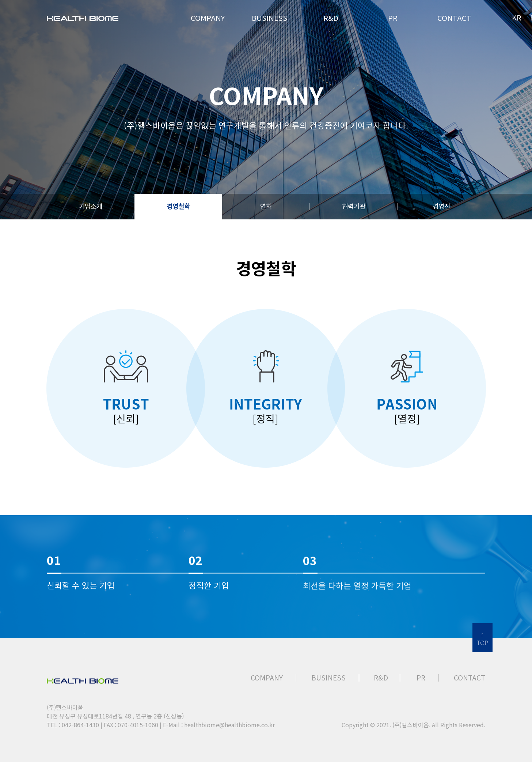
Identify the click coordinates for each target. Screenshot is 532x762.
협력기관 (354, 206)
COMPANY (267, 678)
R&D (381, 678)
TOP (482, 642)
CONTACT (470, 678)
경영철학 (178, 206)
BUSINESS (328, 678)
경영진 (441, 206)
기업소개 (91, 206)
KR (517, 17)
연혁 (266, 206)
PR (421, 678)
